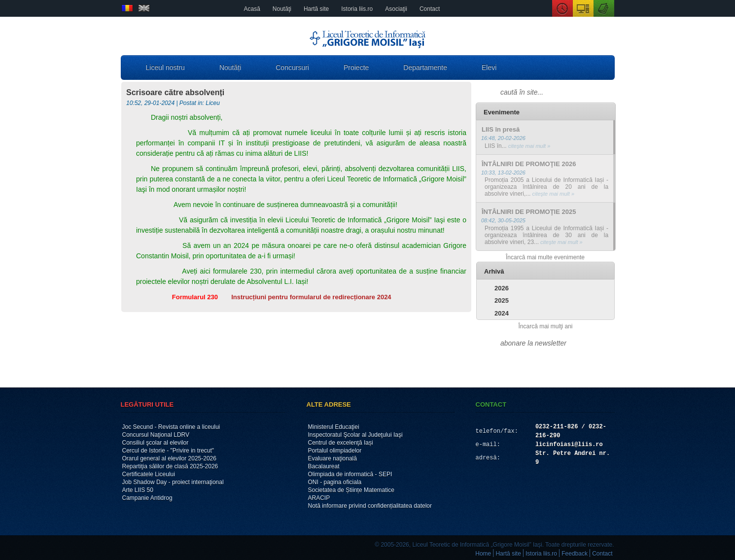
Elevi (489, 68)
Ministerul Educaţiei (334, 427)
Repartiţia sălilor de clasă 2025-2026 (170, 466)
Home (483, 554)
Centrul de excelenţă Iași (341, 443)
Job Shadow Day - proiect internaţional (173, 482)
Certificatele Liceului (149, 474)
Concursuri (292, 68)
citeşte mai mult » (529, 146)
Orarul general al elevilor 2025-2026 (169, 458)
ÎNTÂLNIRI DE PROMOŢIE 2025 (529, 212)
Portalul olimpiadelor (335, 451)
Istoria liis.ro (357, 9)
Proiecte (356, 68)
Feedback (575, 554)
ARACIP (319, 498)
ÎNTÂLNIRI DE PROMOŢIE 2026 (529, 164)
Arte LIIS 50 (138, 490)
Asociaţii (396, 9)
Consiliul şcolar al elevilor (156, 443)
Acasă (252, 9)
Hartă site (316, 9)
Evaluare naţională (332, 458)
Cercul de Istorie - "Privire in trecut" (168, 451)
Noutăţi (282, 9)
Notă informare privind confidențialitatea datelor (370, 506)
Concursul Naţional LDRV (156, 435)
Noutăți (230, 68)
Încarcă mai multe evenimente (545, 257)
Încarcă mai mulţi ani (545, 326)
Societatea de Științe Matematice (351, 490)
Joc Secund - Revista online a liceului (171, 427)
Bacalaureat (324, 466)
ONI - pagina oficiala (335, 482)
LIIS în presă (501, 129)
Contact (430, 9)
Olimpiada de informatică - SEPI (350, 474)
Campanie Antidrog (147, 498)
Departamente (425, 68)
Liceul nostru (165, 68)
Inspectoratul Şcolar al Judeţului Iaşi (355, 435)
